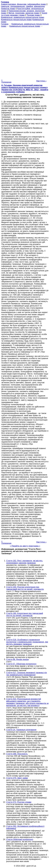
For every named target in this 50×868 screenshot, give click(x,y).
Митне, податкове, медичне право (24, 13)
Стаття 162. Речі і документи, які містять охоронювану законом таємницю (24, 562)
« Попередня (6, 81)
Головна (5, 24)
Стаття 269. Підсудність (17, 754)
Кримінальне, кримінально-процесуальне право (23, 17)
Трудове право (33, 15)
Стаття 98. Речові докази (17, 659)
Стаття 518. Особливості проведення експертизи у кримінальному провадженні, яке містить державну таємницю (27, 642)
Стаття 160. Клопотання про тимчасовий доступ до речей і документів (25, 614)
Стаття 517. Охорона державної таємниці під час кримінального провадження (27, 674)
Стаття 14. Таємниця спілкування (21, 730)
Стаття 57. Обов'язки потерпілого (21, 664)
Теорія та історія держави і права (24, 14)
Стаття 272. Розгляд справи (19, 802)
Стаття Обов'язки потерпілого (20, 839)
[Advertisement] (25, 52)
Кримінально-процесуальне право (16, 20)
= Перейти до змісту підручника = (25, 546)
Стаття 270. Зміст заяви (17, 778)
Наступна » (41, 81)
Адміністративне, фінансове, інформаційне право (23, 4)
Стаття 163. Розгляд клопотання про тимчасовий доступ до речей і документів (25, 588)
